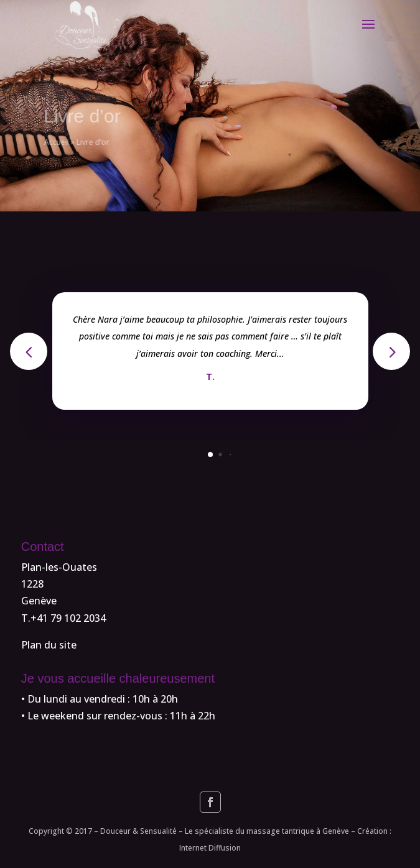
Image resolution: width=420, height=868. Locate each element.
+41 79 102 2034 (68, 618)
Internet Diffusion (210, 848)
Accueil (68, 142)
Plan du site (49, 645)
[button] (391, 351)
